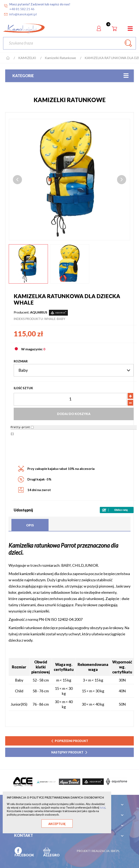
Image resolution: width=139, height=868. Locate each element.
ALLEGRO (51, 855)
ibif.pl (115, 851)
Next (122, 180)
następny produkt (70, 752)
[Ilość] (70, 399)
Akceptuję (57, 824)
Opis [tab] (30, 525)
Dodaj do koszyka (74, 414)
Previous (17, 180)
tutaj (103, 807)
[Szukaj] (69, 43)
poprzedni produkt (69, 741)
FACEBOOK (24, 855)
